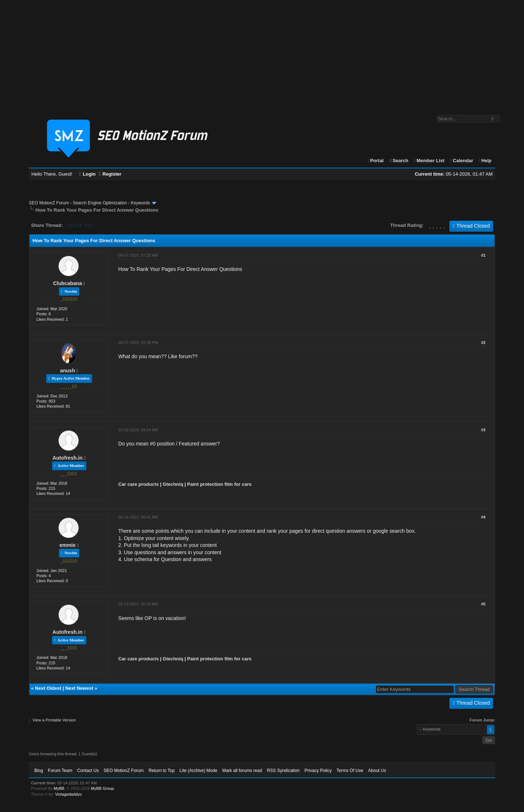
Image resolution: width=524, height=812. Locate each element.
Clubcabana (68, 283)
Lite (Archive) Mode (198, 771)
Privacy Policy (318, 771)
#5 (483, 604)
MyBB (59, 788)
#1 (483, 255)
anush (68, 371)
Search (399, 161)
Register (110, 174)
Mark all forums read (242, 771)
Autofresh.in (67, 458)
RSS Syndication (283, 771)
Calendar (461, 161)
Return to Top (162, 771)
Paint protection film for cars (219, 484)
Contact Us (88, 771)
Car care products (138, 484)
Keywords (140, 203)
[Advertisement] (262, 54)
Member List (429, 161)
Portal (375, 161)
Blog (39, 771)
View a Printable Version (54, 720)
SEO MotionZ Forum (49, 203)
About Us (377, 771)
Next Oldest (48, 688)
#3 (483, 430)
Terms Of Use (350, 771)
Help (485, 161)
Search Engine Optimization (100, 203)
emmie (67, 545)
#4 (483, 517)
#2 (483, 343)
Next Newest (79, 688)
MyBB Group (102, 788)
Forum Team (60, 771)
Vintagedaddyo (68, 794)
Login (87, 174)
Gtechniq (173, 484)
